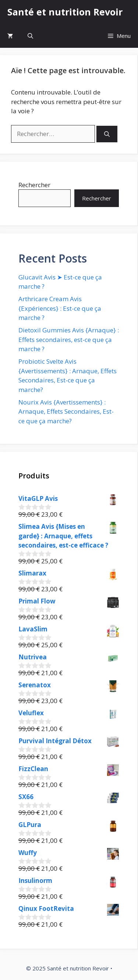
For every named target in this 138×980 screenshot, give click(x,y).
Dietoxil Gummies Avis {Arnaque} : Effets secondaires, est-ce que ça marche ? (69, 339)
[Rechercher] (107, 134)
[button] (30, 36)
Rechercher (34, 185)
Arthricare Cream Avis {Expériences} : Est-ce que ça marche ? (60, 308)
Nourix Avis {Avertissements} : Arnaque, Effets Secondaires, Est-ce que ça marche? (66, 411)
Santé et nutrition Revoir (65, 12)
